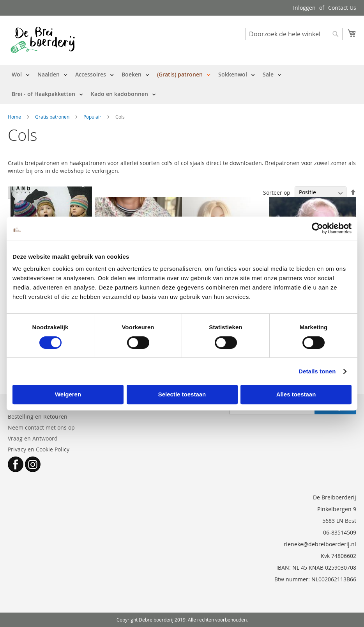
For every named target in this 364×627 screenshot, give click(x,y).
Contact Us (342, 8)
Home (15, 117)
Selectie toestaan (182, 394)
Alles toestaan (296, 394)
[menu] (182, 84)
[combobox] (294, 34)
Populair (93, 117)
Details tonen (317, 371)
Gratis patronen (53, 117)
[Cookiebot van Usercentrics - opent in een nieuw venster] (317, 228)
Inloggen (304, 8)
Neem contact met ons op (41, 427)
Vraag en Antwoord (33, 438)
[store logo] (43, 40)
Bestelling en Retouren (38, 417)
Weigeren (68, 394)
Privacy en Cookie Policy (39, 449)
